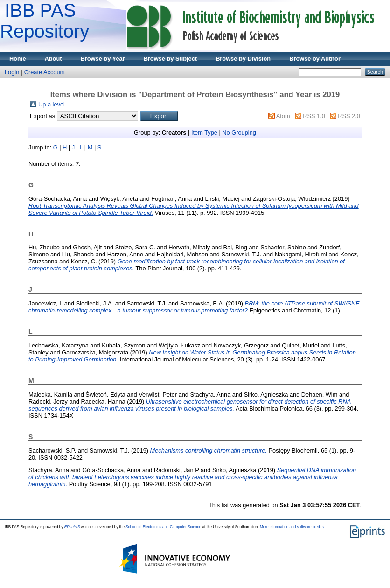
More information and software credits (292, 527)
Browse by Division (243, 59)
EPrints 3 (72, 527)
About (53, 59)
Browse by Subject (171, 59)
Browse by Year (103, 59)
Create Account (45, 72)
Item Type (204, 132)
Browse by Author (315, 59)
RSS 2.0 (349, 116)
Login (12, 72)
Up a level (52, 104)
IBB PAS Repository (45, 21)
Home (18, 59)
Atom (283, 116)
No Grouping (239, 132)
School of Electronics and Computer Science (163, 527)
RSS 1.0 (314, 116)
